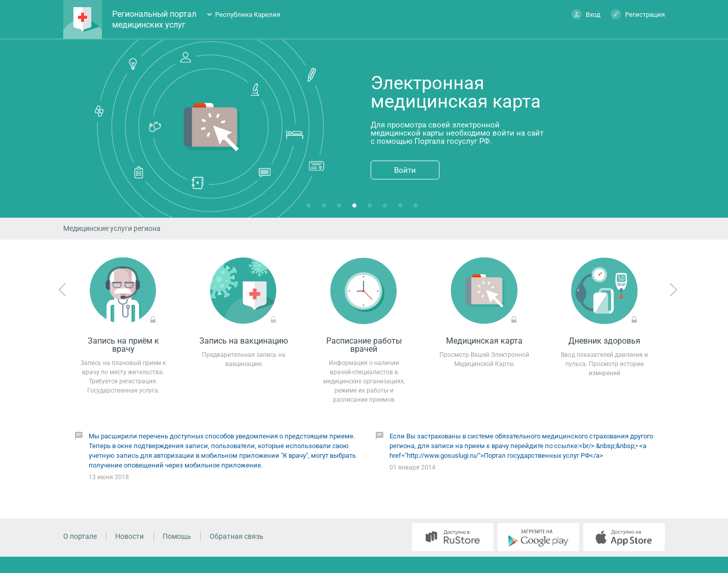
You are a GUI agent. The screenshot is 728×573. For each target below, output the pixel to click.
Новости (129, 536)
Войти (405, 170)
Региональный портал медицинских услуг (154, 19)
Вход (586, 14)
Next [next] (673, 290)
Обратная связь (237, 536)
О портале (80, 536)
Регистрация (638, 14)
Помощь (177, 536)
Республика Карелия (248, 15)
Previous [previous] (62, 290)
